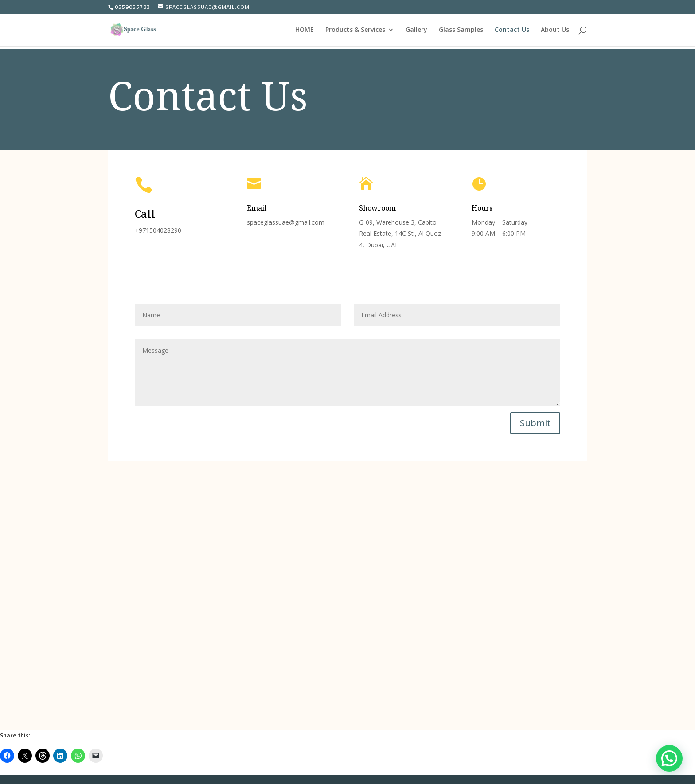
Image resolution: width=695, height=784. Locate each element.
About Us (555, 30)
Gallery (416, 30)
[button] (669, 758)
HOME (305, 30)
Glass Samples (461, 30)
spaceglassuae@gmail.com (286, 222)
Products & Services (355, 30)
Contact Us (512, 30)
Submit (535, 423)
